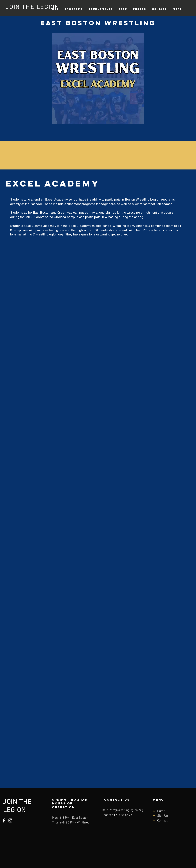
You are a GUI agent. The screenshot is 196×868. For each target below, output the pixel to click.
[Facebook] (4, 820)
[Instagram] (10, 820)
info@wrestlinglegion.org (45, 234)
